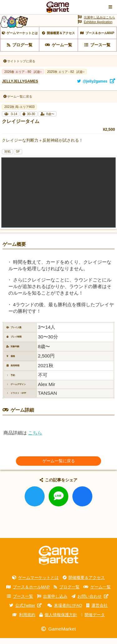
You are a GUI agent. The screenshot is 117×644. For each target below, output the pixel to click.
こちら (35, 438)
